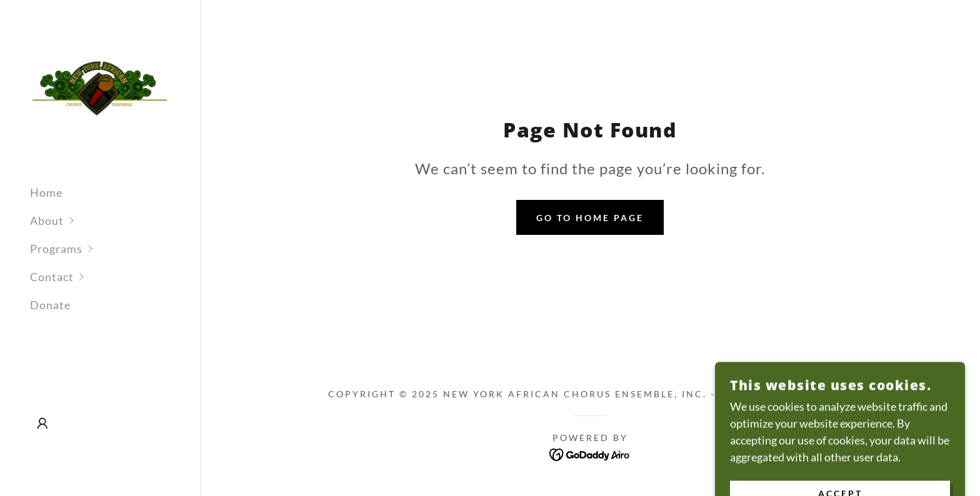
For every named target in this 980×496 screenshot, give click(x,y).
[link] (100, 87)
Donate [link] (50, 305)
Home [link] (46, 192)
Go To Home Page (590, 218)
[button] (115, 221)
